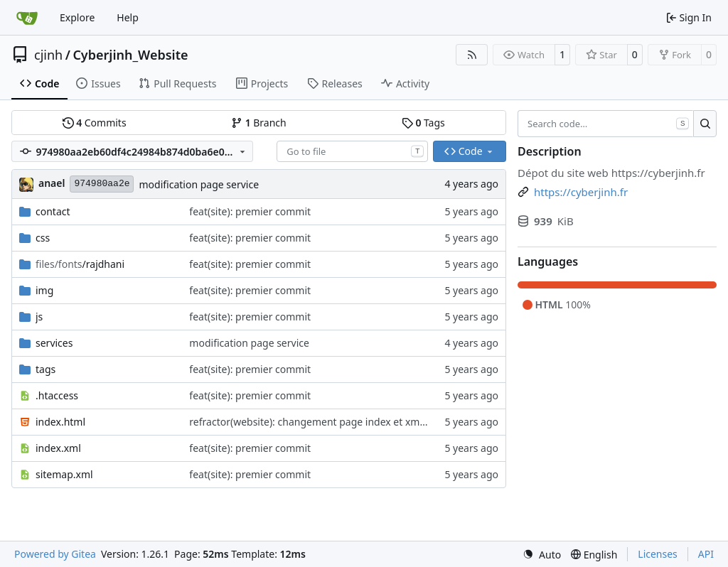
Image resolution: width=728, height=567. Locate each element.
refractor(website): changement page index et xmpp (310, 422)
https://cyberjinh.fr (658, 173)
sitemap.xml (64, 474)
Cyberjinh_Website (130, 55)
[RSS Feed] (472, 55)
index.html (60, 422)
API (706, 554)
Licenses (658, 554)
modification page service (199, 184)
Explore (77, 17)
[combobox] (352, 151)
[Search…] (705, 124)
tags (45, 369)
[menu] (542, 555)
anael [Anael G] (52, 183)
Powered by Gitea (55, 554)
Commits (95, 123)
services (54, 343)
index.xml (58, 448)
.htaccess (57, 395)
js (39, 317)
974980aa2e (102, 184)
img (44, 290)
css (43, 238)
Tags (423, 123)
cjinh (48, 55)
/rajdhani (80, 264)
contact (53, 211)
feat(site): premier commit (250, 211)
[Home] (27, 18)
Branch (259, 123)
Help (128, 17)
